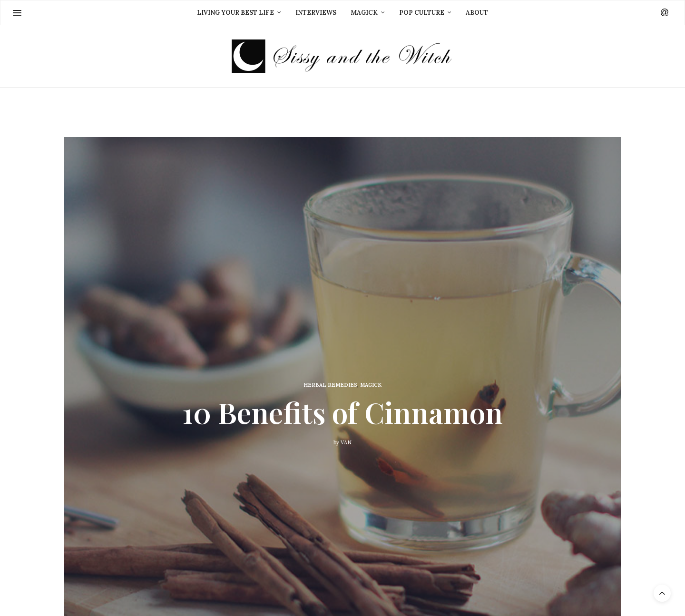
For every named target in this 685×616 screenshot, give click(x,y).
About (477, 13)
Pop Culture (422, 13)
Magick (364, 13)
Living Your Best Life (235, 13)
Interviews (316, 13)
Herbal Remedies (330, 385)
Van (346, 442)
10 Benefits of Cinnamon (342, 411)
